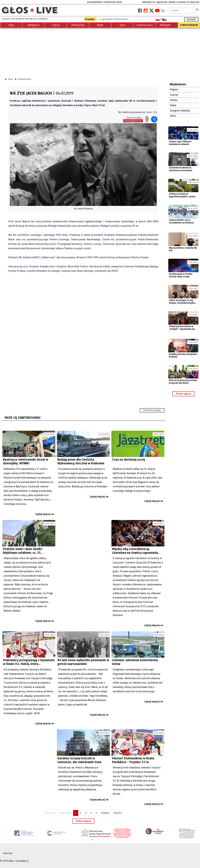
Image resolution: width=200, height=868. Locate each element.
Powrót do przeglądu (152, 410)
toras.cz (24, 861)
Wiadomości (25, 79)
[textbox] (182, 10)
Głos (11, 79)
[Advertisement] (100, 51)
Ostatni (117, 813)
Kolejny (105, 813)
